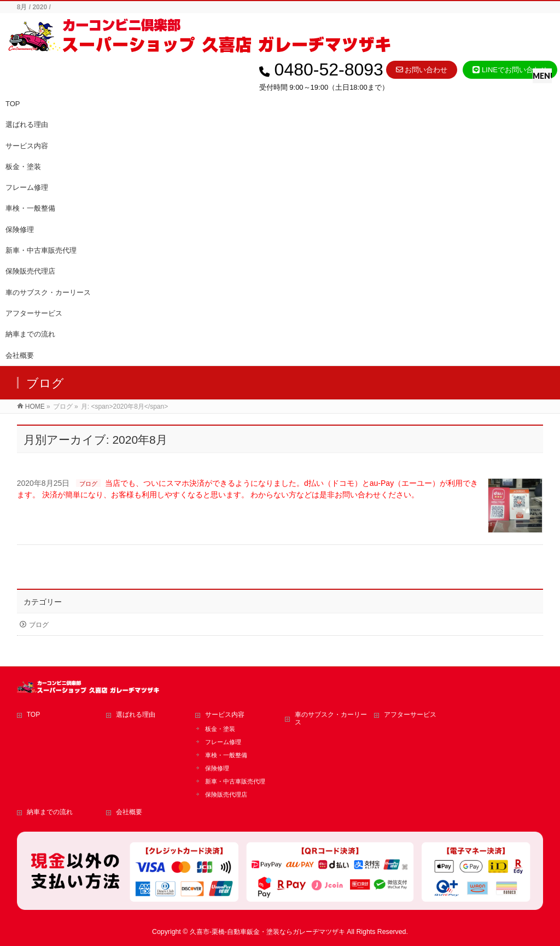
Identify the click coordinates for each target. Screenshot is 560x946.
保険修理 (20, 230)
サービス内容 (225, 715)
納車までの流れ (50, 812)
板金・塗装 (23, 167)
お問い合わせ (422, 70)
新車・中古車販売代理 (41, 250)
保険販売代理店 (30, 271)
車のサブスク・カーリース (331, 718)
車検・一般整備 (30, 208)
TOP (33, 715)
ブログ (88, 484)
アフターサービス (410, 715)
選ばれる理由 (136, 715)
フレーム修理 (27, 187)
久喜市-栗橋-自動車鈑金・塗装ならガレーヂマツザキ (267, 932)
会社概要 (129, 812)
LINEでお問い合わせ (510, 70)
